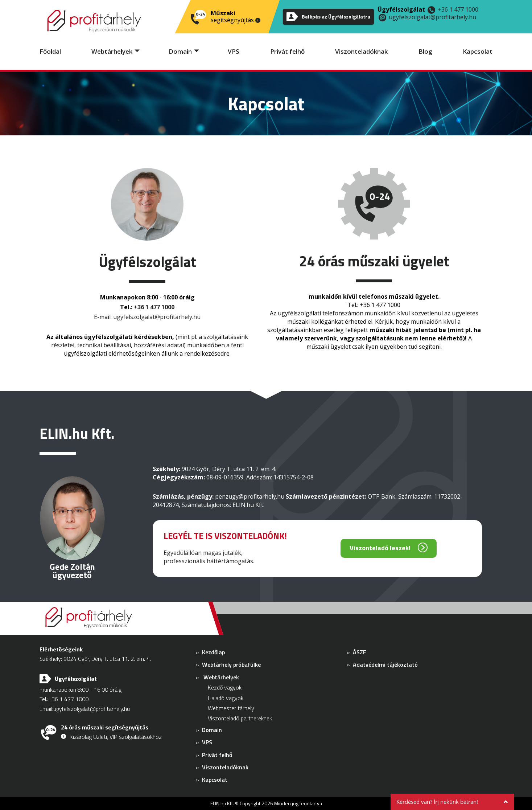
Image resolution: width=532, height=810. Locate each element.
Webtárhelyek (112, 51)
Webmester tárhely (231, 708)
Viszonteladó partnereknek (240, 718)
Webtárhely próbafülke (231, 664)
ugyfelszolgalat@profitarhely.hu (432, 17)
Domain (180, 51)
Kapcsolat (478, 51)
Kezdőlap (213, 652)
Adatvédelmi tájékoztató (385, 664)
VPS (234, 51)
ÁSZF (360, 652)
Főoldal (50, 51)
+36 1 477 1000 (458, 9)
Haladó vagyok (226, 698)
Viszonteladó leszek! (380, 548)
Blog (425, 51)
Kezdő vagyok (225, 687)
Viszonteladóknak (361, 51)
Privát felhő (287, 51)
